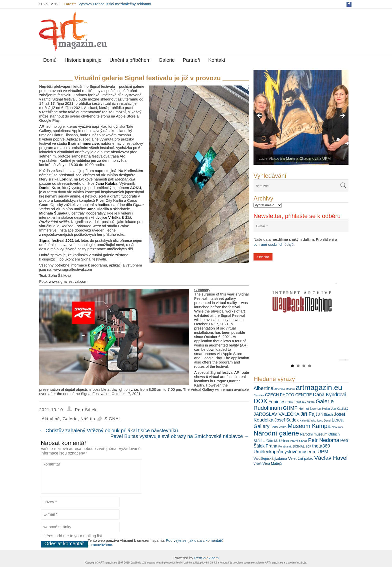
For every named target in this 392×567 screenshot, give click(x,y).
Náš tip (88, 419)
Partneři (191, 60)
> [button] (342, 116)
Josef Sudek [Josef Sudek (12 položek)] (287, 420)
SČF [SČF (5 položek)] (308, 446)
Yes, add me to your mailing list (72, 536)
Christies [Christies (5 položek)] (259, 395)
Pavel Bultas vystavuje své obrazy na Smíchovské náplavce (180, 436)
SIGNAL (113, 419)
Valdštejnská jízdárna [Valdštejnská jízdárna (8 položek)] (270, 458)
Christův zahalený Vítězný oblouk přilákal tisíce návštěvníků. (109, 430)
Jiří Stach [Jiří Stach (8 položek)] (325, 414)
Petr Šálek (86, 410)
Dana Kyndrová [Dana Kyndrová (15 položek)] (330, 394)
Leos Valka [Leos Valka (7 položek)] (278, 427)
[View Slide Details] (301, 117)
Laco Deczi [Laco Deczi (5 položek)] (324, 420)
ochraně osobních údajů (273, 244)
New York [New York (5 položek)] (337, 427)
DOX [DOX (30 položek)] (260, 401)
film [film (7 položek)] (290, 402)
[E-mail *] (301, 226)
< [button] (260, 116)
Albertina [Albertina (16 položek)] (263, 388)
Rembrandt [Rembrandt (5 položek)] (285, 446)
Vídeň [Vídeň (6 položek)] (257, 464)
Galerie (167, 60)
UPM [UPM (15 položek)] (323, 451)
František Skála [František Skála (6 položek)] (304, 402)
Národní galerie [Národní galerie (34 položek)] (276, 433)
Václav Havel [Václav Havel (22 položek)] (331, 458)
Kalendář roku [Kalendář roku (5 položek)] (308, 420)
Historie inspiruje (83, 60)
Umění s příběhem (130, 60)
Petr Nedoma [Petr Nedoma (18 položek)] (324, 440)
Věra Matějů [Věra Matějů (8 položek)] (272, 463)
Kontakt (217, 60)
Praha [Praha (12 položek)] (271, 446)
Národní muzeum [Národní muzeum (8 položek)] (314, 434)
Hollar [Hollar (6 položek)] (326, 409)
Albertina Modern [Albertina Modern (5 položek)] (285, 389)
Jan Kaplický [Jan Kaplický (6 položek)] (339, 409)
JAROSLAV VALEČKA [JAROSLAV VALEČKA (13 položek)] (276, 414)
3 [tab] (304, 366)
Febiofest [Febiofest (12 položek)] (277, 402)
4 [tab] (310, 366)
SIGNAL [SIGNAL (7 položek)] (298, 446)
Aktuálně (51, 419)
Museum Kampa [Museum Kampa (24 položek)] (309, 426)
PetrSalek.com (206, 558)
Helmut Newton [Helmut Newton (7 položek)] (310, 409)
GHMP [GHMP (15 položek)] (290, 408)
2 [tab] (298, 366)
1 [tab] (292, 366)
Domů (50, 60)
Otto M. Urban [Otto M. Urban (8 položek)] (278, 441)
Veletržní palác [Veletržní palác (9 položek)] (301, 458)
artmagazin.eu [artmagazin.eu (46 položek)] (319, 387)
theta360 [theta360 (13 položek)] (321, 446)
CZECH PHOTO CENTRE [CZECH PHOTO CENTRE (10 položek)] (288, 395)
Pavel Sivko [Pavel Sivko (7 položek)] (298, 441)
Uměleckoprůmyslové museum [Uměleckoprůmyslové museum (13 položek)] (285, 452)
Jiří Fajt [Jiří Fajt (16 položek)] (309, 414)
